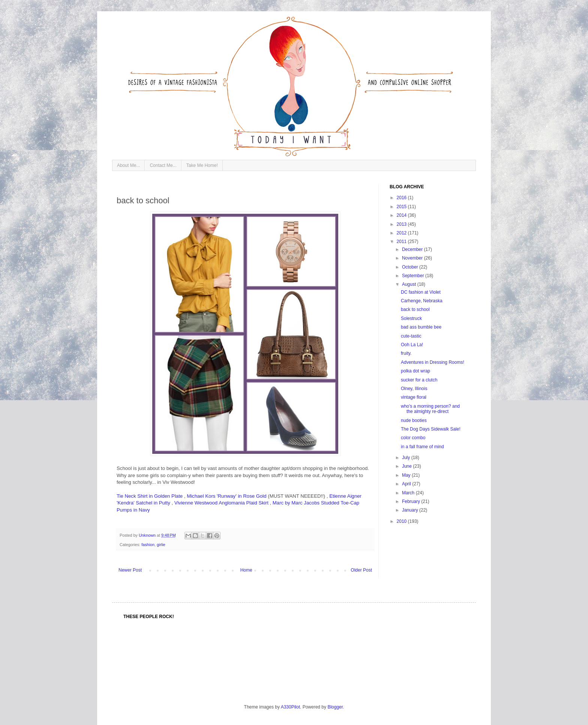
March (409, 493)
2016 (402, 198)
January (411, 510)
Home (246, 570)
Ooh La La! (412, 345)
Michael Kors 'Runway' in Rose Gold (226, 496)
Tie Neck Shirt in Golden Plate (150, 496)
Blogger (335, 707)
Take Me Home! (202, 165)
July (407, 458)
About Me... (128, 165)
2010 (402, 521)
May (407, 475)
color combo (413, 438)
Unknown (148, 535)
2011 (402, 242)
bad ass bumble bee (421, 327)
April (407, 484)
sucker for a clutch (419, 380)
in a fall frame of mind (422, 447)
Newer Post (130, 570)
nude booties (414, 420)
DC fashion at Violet (421, 292)
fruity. (406, 353)
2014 (402, 215)
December (413, 249)
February (412, 501)
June (407, 466)
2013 (402, 224)
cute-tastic (411, 336)
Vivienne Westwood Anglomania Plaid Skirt (221, 503)
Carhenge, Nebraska (422, 301)
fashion (148, 545)
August (410, 284)
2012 (402, 233)
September (414, 276)
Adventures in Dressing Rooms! (433, 362)
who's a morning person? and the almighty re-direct (430, 409)
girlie (161, 545)
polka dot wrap (415, 371)
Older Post (361, 570)
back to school (415, 309)
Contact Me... (163, 165)
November (413, 258)
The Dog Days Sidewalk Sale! (431, 429)
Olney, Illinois (414, 389)
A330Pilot (290, 707)
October (411, 267)
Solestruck (411, 318)
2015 (402, 207)
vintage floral (414, 397)
